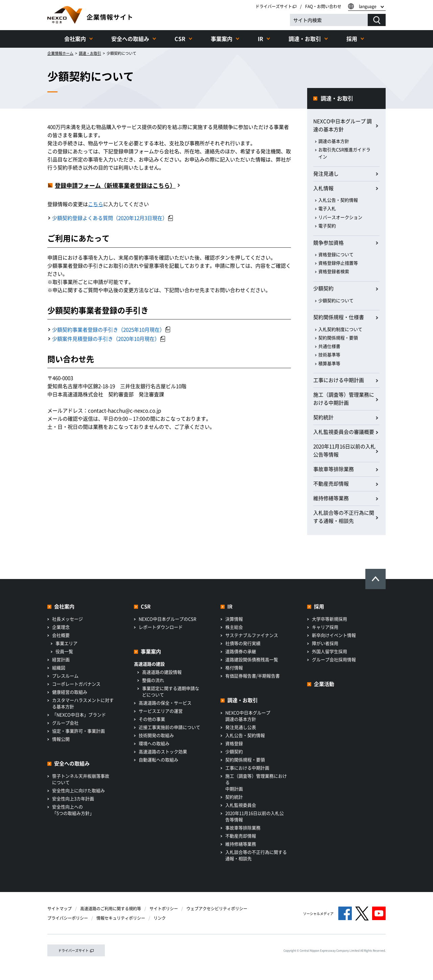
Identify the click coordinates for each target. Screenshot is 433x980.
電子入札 (327, 208)
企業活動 (324, 684)
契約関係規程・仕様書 (339, 317)
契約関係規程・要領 (338, 338)
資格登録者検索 (334, 271)
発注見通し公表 (241, 727)
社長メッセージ (67, 619)
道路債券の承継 (241, 651)
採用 (352, 39)
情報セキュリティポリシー (121, 918)
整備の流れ (153, 680)
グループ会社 (65, 723)
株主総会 (234, 627)
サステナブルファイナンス (252, 635)
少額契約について (336, 300)
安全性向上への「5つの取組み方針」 (73, 810)
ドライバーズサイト (276, 6)
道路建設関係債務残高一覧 (252, 659)
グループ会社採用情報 (334, 659)
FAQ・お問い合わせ (323, 6)
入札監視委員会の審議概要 (344, 432)
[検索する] (377, 20)
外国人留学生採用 (329, 651)
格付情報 (234, 667)
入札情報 (323, 188)
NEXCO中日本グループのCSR (167, 619)
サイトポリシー (164, 909)
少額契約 (323, 288)
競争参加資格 (328, 243)
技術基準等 (329, 354)
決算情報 (234, 619)
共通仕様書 (329, 346)
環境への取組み (154, 743)
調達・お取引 (305, 39)
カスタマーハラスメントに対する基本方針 (83, 703)
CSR (180, 39)
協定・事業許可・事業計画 (78, 731)
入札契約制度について (340, 329)
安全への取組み (130, 39)
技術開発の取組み (156, 735)
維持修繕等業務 (331, 498)
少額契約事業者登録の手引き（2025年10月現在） (111, 330)
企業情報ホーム (60, 53)
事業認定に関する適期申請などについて (171, 691)
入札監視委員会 (241, 805)
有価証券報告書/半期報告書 (253, 676)
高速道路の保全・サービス (165, 703)
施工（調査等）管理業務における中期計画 (344, 399)
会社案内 (75, 39)
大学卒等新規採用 (329, 619)
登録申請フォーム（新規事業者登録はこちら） (115, 185)
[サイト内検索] (329, 20)
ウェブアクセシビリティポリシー (217, 909)
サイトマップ (60, 909)
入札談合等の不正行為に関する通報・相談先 (344, 517)
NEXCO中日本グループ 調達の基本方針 (343, 125)
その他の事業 (152, 719)
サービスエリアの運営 (161, 711)
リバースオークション (340, 217)
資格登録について (336, 254)
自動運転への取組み (158, 760)
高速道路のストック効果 (163, 751)
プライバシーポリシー (68, 918)
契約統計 (323, 417)
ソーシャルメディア (318, 914)
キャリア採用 (325, 627)
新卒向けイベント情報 (334, 635)
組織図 (59, 667)
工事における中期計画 (339, 380)
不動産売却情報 (331, 484)
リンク (160, 918)
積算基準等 (329, 363)
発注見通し (326, 174)
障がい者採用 (325, 643)
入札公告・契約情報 (338, 200)
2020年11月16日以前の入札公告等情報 (344, 450)
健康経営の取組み (70, 692)
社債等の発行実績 (243, 643)
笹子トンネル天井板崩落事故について (81, 779)
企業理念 (61, 627)
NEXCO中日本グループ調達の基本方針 (248, 716)
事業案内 (222, 39)
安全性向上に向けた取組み (78, 790)
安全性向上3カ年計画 (73, 798)
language (368, 6)
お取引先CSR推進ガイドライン (344, 153)
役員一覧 (64, 651)
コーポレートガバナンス (76, 684)
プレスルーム (65, 676)
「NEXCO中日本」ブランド (79, 715)
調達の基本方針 (334, 141)
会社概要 (61, 635)
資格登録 (234, 743)
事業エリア (66, 643)
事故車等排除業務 (334, 469)
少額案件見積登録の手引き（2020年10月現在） (109, 339)
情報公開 (61, 739)
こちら (96, 204)
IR (260, 39)
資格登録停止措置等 (338, 263)
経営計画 (61, 659)
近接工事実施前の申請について (169, 727)
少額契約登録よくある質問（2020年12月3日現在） (112, 218)
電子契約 (327, 226)
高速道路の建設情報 (162, 672)
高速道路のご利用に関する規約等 (111, 909)
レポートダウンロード (161, 627)
